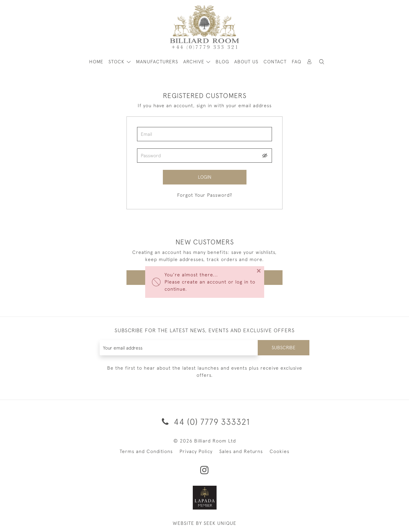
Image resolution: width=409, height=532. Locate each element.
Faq (296, 62)
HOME (96, 62)
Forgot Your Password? (205, 195)
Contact (275, 62)
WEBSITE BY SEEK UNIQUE (204, 523)
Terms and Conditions (146, 451)
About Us (246, 62)
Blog (222, 62)
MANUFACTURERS (157, 62)
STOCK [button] (117, 62)
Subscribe (284, 348)
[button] (322, 62)
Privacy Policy (196, 451)
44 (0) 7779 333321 (205, 422)
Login (205, 177)
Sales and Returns (241, 451)
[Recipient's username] (179, 348)
